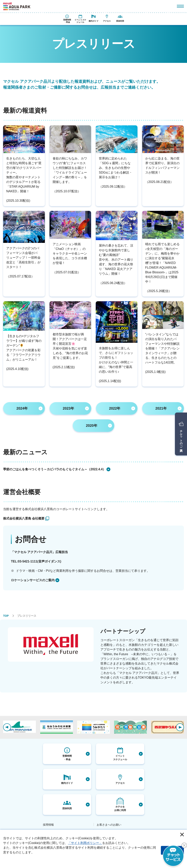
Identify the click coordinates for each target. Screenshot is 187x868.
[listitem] (93, 469)
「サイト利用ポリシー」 (85, 843)
